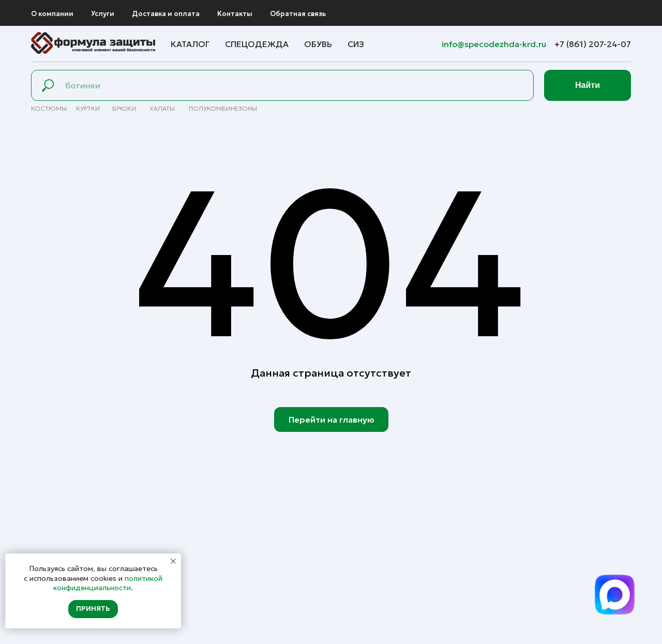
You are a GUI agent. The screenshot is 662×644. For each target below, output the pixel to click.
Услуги (103, 14)
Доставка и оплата (166, 14)
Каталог (190, 44)
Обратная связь (298, 14)
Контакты (235, 14)
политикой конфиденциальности (108, 583)
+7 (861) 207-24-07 (593, 44)
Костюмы (49, 108)
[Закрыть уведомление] (173, 561)
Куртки (88, 108)
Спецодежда (257, 44)
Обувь (318, 44)
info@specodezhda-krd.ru (495, 44)
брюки (124, 108)
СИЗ (356, 44)
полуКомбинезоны (223, 108)
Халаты (162, 108)
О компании (52, 14)
